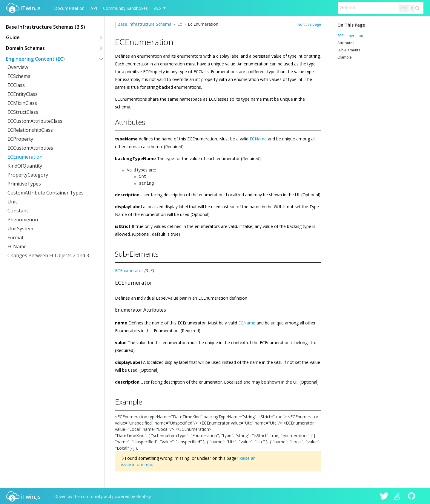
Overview (18, 67)
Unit (12, 202)
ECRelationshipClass (30, 130)
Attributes (346, 43)
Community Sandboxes (125, 8)
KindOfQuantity (25, 166)
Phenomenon (23, 220)
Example (345, 57)
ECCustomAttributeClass (35, 121)
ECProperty (20, 139)
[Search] (381, 8)
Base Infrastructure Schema (145, 24)
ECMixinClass (22, 103)
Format (16, 238)
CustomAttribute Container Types (46, 193)
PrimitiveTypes (24, 184)
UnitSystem (20, 229)
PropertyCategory (28, 175)
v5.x (158, 8)
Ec (180, 24)
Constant (18, 211)
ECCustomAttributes (30, 148)
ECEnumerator (129, 269)
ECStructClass (23, 112)
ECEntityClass (23, 94)
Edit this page (310, 24)
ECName (17, 246)
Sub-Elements (349, 50)
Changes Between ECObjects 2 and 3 (48, 255)
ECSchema (19, 76)
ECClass (16, 85)
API (94, 8)
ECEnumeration (25, 157)
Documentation (69, 8)
